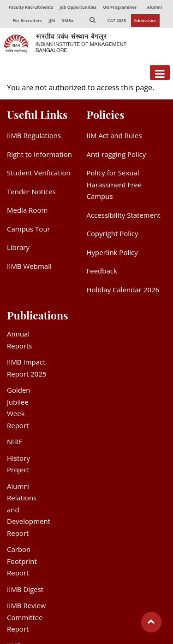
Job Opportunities (78, 7)
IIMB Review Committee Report (26, 617)
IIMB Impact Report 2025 (27, 368)
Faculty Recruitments (31, 7)
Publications (38, 315)
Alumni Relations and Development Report (29, 510)
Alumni (155, 7)
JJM (52, 20)
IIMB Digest (25, 589)
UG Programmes (120, 7)
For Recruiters (27, 20)
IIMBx (68, 20)
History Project (18, 464)
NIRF (14, 441)
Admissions (145, 20)
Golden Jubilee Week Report (19, 408)
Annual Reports (20, 340)
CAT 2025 (117, 20)
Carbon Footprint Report (22, 561)
